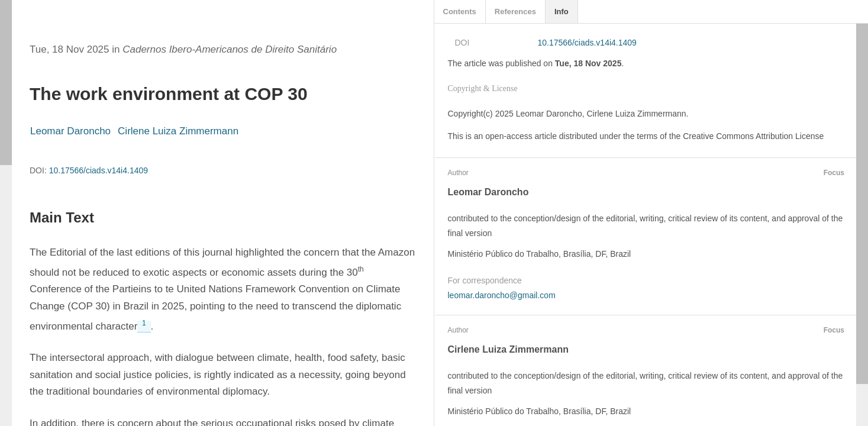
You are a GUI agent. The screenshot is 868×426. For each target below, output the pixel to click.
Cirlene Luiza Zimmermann (178, 131)
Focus (832, 173)
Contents (460, 12)
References (515, 12)
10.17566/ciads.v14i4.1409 (99, 170)
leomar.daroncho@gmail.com (502, 295)
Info (562, 12)
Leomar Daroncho (70, 131)
